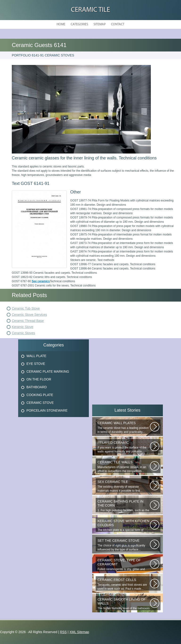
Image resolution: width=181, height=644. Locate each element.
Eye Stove (36, 364)
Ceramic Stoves (23, 333)
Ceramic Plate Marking (48, 371)
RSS (63, 632)
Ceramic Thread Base (28, 321)
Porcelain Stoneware (47, 410)
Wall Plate (36, 356)
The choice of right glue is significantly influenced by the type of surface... (124, 545)
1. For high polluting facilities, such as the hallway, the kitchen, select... (124, 506)
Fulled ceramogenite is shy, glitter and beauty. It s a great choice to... (124, 565)
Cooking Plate (40, 395)
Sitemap (100, 24)
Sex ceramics (41, 281)
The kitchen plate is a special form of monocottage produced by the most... (124, 525)
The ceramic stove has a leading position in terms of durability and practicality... (124, 427)
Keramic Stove (23, 327)
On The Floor (39, 379)
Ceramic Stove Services (29, 315)
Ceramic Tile (90, 10)
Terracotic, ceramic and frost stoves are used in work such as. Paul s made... (124, 584)
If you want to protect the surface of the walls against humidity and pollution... (124, 447)
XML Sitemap (79, 632)
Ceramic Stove (40, 403)
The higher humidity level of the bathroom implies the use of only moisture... (124, 604)
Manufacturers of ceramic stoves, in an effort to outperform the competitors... (124, 467)
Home (61, 24)
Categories (79, 24)
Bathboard (37, 387)
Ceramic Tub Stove (26, 308)
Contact (118, 24)
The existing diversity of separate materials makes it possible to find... (124, 486)
